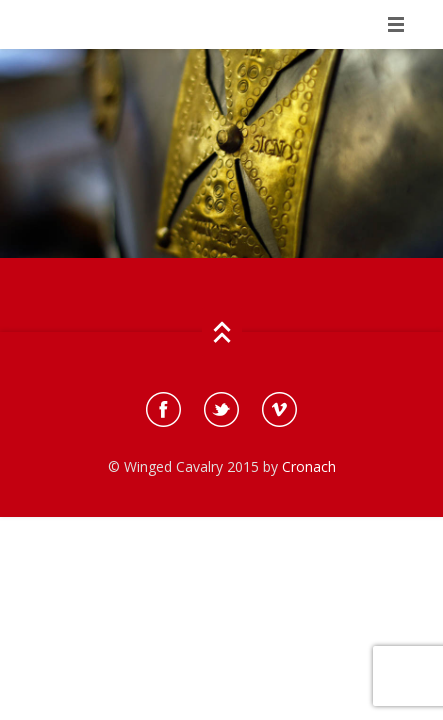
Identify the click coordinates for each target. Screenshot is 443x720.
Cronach (309, 466)
